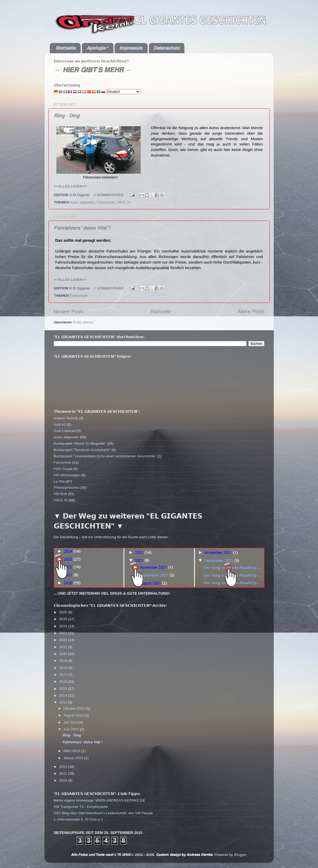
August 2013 (74, 715)
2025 (63, 619)
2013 (63, 702)
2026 (63, 612)
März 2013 (72, 751)
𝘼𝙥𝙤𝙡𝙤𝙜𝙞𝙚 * (98, 48)
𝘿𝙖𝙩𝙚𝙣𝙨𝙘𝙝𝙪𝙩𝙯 (167, 48)
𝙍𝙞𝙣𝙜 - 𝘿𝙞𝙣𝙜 (67, 115)
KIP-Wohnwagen (67, 475)
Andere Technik (66, 418)
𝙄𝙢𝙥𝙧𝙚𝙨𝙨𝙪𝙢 (131, 48)
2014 (63, 695)
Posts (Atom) (83, 322)
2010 (63, 780)
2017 (63, 675)
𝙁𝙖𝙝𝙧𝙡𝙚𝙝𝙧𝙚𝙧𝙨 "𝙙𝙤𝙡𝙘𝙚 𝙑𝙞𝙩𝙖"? (82, 228)
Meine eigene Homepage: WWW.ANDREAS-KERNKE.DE (99, 800)
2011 (63, 774)
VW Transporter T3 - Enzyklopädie (81, 807)
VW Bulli (60, 494)
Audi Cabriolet (65, 431)
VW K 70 (123, 202)
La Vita (59, 481)
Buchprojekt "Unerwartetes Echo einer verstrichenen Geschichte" (105, 456)
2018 (63, 668)
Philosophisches (67, 488)
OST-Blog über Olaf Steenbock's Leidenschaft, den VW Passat (103, 813)
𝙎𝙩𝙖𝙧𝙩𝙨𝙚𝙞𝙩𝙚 (66, 48)
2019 (63, 661)
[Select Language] (123, 92)
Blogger (240, 855)
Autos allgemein (82, 202)
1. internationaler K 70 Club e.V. (79, 819)
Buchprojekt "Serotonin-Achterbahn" (82, 450)
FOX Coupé (63, 469)
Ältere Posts (251, 311)
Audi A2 (60, 425)
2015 (63, 689)
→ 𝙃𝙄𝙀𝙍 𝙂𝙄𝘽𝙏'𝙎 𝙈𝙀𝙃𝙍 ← (93, 70)
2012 (63, 767)
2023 (63, 633)
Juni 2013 (72, 729)
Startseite (161, 311)
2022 (63, 640)
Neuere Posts (69, 311)
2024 (63, 626)
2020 (63, 654)
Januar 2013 (74, 758)
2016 (63, 682)
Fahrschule (106, 202)
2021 (63, 647)
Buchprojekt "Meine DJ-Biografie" (80, 443)
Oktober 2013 (75, 708)
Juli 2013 (71, 722)
